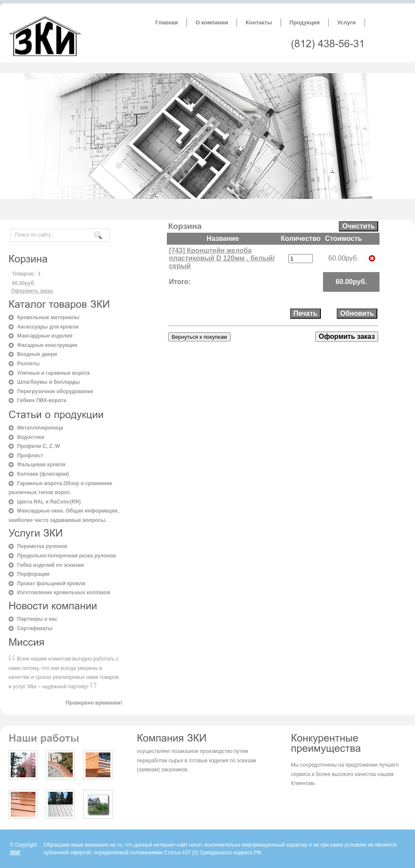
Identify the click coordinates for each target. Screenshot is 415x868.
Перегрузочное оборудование (55, 391)
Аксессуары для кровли (48, 327)
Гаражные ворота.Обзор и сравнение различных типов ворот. (60, 488)
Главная (167, 22)
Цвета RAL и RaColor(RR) (49, 502)
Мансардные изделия (45, 336)
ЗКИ (15, 853)
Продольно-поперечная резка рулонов (67, 556)
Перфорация (33, 574)
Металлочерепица (40, 428)
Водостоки (31, 437)
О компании (212, 22)
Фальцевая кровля (41, 465)
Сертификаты (35, 628)
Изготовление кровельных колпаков (64, 592)
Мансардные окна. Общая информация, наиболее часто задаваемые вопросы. (64, 515)
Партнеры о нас (37, 619)
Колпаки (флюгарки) (43, 474)
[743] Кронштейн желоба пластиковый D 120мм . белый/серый (222, 258)
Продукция (305, 22)
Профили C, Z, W (39, 446)
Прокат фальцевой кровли (51, 584)
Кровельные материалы (48, 317)
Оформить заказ (32, 291)
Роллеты (28, 364)
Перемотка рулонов (42, 546)
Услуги (346, 22)
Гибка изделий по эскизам (50, 565)
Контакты (259, 22)
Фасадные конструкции (47, 345)
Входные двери (37, 354)
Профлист (30, 456)
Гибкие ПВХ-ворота (42, 400)
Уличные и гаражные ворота (53, 373)
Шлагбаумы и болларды (48, 382)
